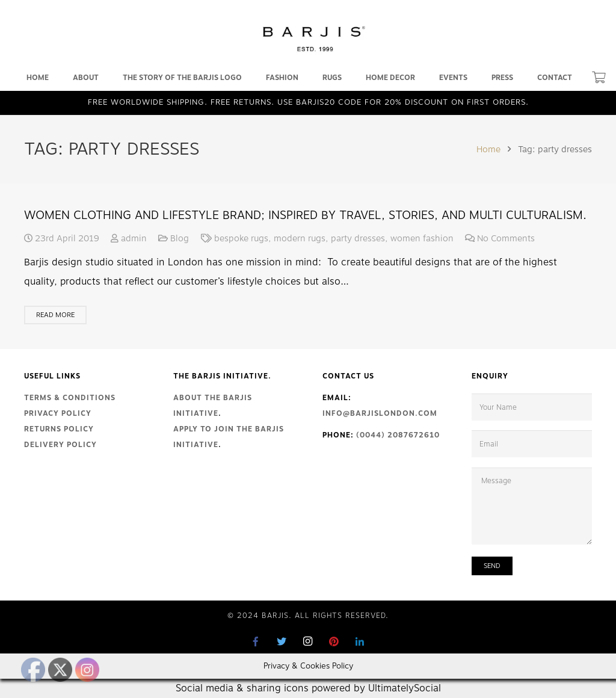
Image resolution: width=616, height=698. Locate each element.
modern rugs (300, 238)
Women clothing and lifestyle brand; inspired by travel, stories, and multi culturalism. (305, 215)
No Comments (506, 238)
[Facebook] (256, 641)
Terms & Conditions (70, 398)
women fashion (422, 238)
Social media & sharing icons (244, 688)
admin (134, 238)
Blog (180, 238)
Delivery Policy (60, 445)
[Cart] (599, 78)
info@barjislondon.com (380, 413)
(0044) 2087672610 (398, 435)
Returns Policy (59, 429)
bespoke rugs (241, 238)
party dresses (358, 238)
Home (488, 149)
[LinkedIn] (360, 641)
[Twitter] (282, 641)
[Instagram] (308, 641)
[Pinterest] (334, 641)
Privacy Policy (58, 413)
